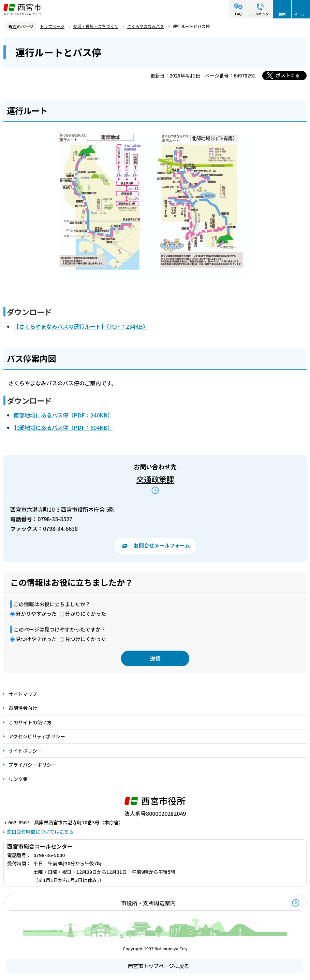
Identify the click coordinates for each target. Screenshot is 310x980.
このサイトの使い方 (30, 722)
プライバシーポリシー (32, 765)
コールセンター (260, 14)
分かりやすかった (36, 614)
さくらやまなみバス (146, 26)
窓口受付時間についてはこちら (40, 832)
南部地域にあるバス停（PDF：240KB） (63, 415)
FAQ (238, 14)
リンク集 (18, 779)
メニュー (301, 14)
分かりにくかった (86, 614)
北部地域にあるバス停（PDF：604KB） (63, 427)
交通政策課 (155, 479)
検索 (282, 14)
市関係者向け (23, 708)
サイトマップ (23, 694)
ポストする (288, 75)
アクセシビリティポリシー (37, 736)
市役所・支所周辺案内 (148, 903)
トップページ (52, 26)
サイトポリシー (25, 751)
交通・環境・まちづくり (96, 26)
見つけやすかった (36, 639)
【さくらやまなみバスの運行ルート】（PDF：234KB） (81, 326)
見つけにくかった (86, 639)
